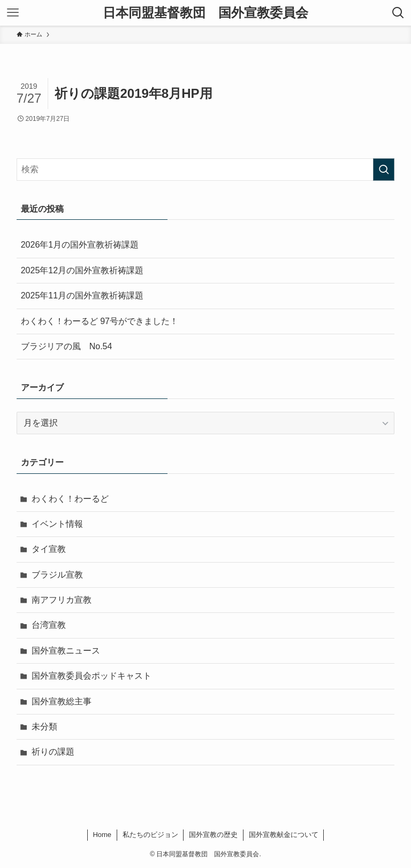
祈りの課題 (53, 752)
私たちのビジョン (150, 835)
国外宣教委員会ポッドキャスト (92, 676)
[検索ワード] (206, 170)
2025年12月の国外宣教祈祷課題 (82, 270)
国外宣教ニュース (66, 651)
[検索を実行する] (384, 170)
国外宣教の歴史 (213, 835)
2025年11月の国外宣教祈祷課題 (82, 295)
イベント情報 (57, 524)
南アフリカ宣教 (62, 600)
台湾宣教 (49, 625)
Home (102, 835)
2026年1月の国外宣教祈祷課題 (80, 245)
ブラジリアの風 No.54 (67, 346)
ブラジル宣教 (57, 575)
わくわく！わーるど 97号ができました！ (100, 321)
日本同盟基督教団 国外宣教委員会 (205, 13)
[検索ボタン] (398, 13)
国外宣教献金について (284, 835)
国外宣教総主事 (62, 701)
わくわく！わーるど (70, 499)
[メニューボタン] (13, 13)
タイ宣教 (49, 549)
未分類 (44, 727)
